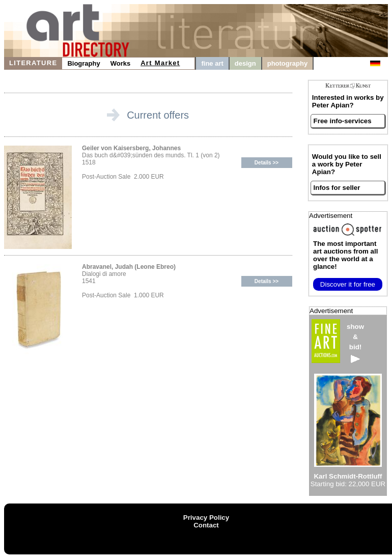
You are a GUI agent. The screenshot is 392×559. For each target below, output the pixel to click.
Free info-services (343, 121)
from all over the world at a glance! (345, 255)
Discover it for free (348, 284)
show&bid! (355, 343)
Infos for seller (337, 188)
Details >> (267, 163)
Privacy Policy (206, 518)
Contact (206, 525)
